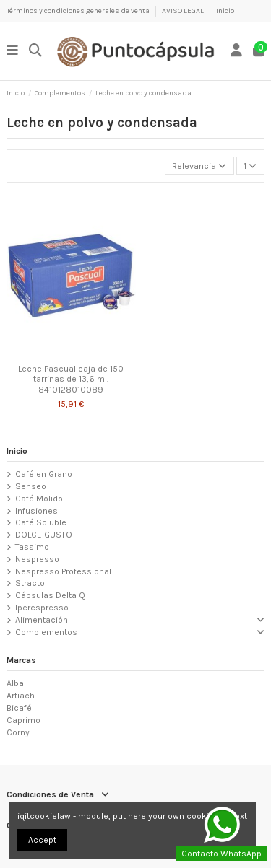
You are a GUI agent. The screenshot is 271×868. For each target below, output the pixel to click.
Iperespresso (42, 608)
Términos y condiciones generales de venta (79, 11)
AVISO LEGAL (184, 11)
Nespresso (37, 559)
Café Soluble (41, 522)
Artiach (21, 696)
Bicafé (19, 708)
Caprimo (23, 720)
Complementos (46, 632)
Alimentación (42, 620)
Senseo (31, 486)
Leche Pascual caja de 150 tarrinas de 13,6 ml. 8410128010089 (71, 379)
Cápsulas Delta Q (50, 595)
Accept (42, 840)
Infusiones (36, 511)
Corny (18, 732)
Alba (15, 683)
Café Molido (39, 499)
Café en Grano (44, 474)
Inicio (225, 11)
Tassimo (32, 547)
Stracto (30, 583)
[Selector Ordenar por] (199, 166)
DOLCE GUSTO (44, 535)
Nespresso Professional (63, 571)
